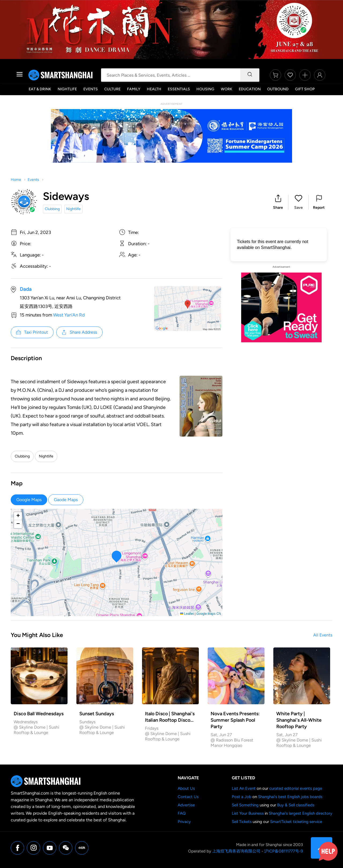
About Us (186, 788)
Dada (26, 289)
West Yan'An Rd (69, 315)
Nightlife (67, 89)
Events (91, 89)
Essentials (179, 89)
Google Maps (29, 500)
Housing (205, 89)
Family (134, 89)
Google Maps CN (209, 614)
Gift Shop (305, 89)
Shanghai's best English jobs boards (290, 797)
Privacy (184, 822)
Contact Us (188, 797)
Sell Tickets (242, 822)
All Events (323, 635)
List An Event (244, 788)
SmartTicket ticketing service (296, 822)
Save (299, 208)
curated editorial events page (296, 788)
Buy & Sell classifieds (296, 805)
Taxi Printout (32, 332)
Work (227, 89)
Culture (112, 89)
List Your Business (248, 813)
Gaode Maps (66, 500)
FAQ (182, 813)
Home (16, 180)
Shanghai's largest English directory (301, 813)
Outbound (278, 89)
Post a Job (242, 797)
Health (154, 89)
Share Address (79, 332)
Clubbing (52, 209)
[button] (278, 202)
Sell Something (245, 805)
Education (250, 89)
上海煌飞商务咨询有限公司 (236, 851)
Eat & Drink (40, 89)
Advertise (186, 805)
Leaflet (187, 614)
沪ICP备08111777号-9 (284, 851)
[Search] (250, 75)
